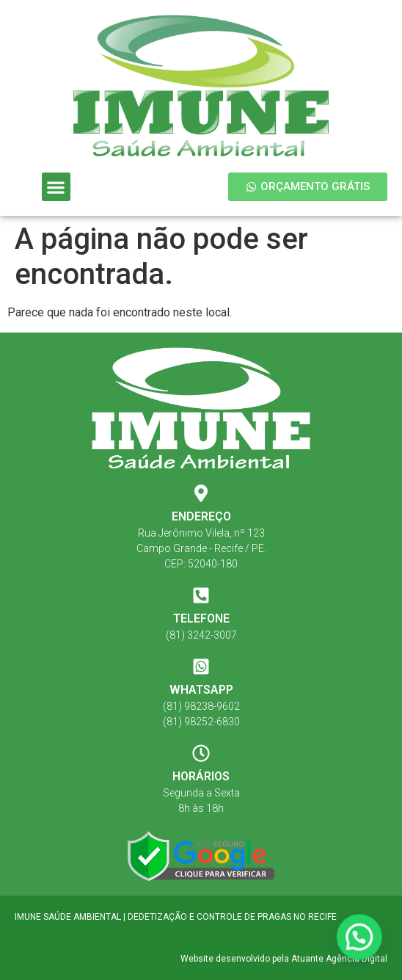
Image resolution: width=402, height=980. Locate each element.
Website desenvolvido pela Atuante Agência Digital (284, 959)
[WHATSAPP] (201, 667)
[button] (56, 187)
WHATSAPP (201, 690)
